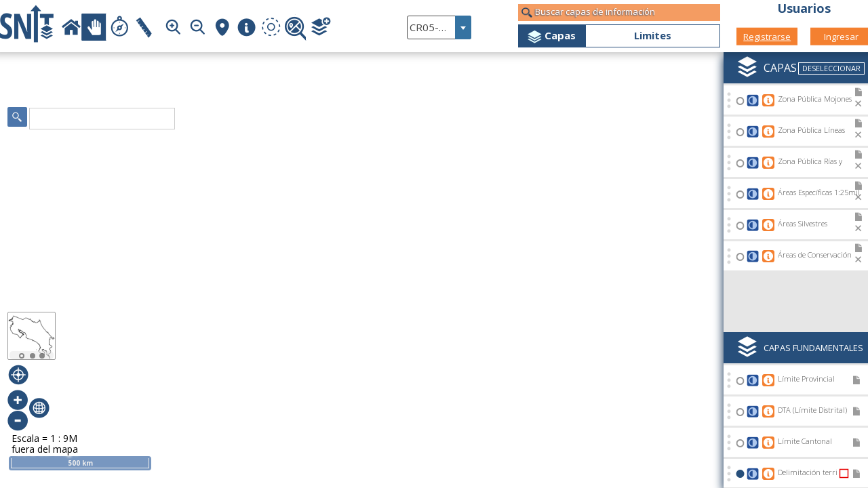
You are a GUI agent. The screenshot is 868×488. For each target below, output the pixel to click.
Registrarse (767, 36)
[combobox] (439, 27)
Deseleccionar (831, 68)
